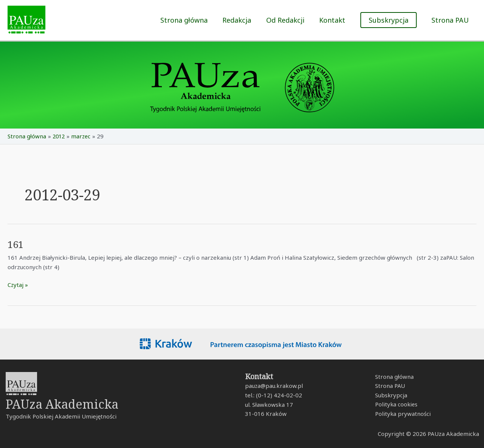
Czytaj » (18, 284)
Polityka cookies (396, 405)
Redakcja (241, 20)
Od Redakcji (288, 20)
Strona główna (190, 20)
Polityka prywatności (402, 414)
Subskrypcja (390, 395)
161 (16, 244)
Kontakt (334, 20)
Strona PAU (451, 20)
